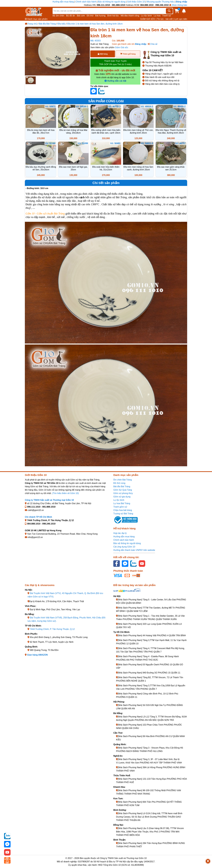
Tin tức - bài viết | (165, 19)
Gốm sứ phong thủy (123, 493)
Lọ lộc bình (146, 16)
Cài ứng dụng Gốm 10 (124, 547)
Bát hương (100, 16)
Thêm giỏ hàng (128, 54)
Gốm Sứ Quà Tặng (123, 490)
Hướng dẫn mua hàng (64, 2)
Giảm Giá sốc (122, 47)
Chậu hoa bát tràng (123, 510)
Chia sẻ (153, 44)
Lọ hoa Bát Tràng (122, 503)
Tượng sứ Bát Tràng (123, 514)
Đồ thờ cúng (119, 483)
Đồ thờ (90, 16)
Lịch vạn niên (181, 19)
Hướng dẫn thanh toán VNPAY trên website (134, 550)
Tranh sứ (167, 16)
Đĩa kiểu (62, 24)
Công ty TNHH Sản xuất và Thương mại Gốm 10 (49, 500)
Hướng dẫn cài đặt (115, 81)
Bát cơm (81, 16)
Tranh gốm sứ (120, 507)
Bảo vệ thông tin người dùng (112, 2)
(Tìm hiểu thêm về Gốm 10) (66, 493)
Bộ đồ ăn (71, 16)
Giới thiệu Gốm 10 (136, 2)
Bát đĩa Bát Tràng (47, 24)
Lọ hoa (157, 16)
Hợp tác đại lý (120, 533)
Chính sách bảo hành (86, 2)
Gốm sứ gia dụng (122, 497)
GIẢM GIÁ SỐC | (148, 19)
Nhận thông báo (178, 5)
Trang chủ (31, 24)
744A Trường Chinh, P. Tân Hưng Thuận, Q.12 (52, 629)
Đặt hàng (103, 54)
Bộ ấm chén (58, 16)
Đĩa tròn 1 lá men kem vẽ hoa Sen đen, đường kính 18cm (95, 24)
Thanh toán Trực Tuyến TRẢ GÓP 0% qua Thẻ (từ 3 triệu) (115, 63)
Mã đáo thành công (130, 16)
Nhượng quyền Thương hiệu (160, 2)
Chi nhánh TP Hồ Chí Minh (38, 517)
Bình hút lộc (113, 16)
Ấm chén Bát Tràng (122, 480)
